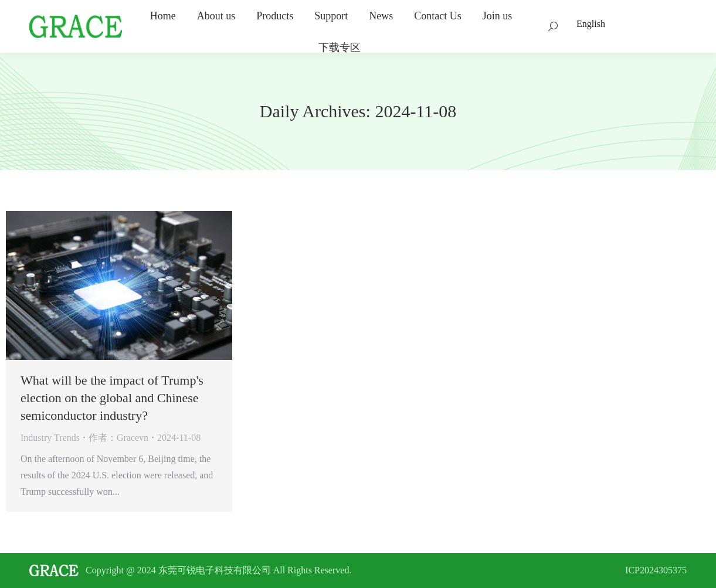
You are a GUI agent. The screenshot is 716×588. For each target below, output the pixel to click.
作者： (118, 438)
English (591, 24)
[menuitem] (163, 16)
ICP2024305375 (656, 570)
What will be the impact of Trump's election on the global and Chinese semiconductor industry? (112, 398)
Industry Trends (50, 438)
